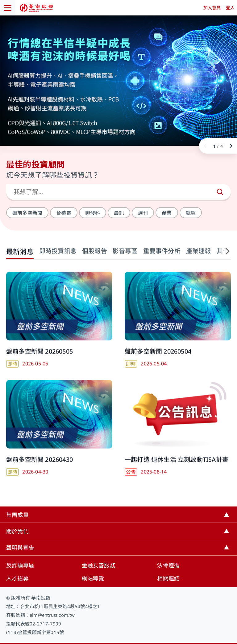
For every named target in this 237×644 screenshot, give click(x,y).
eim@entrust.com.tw (52, 615)
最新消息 (20, 256)
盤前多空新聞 (27, 213)
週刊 (143, 213)
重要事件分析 (162, 256)
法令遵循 (168, 565)
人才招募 (17, 578)
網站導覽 (93, 578)
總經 (191, 213)
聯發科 (93, 213)
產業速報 (199, 256)
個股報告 (95, 256)
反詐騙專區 (20, 565)
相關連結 (168, 578)
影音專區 (125, 256)
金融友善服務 (99, 565)
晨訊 (119, 213)
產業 (167, 213)
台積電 (64, 213)
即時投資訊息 (58, 256)
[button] (225, 256)
